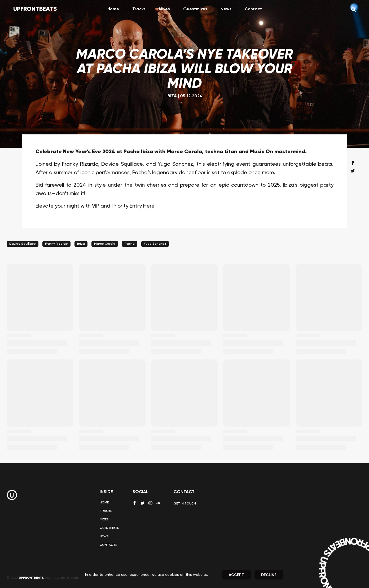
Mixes (164, 9)
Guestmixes (195, 9)
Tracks (139, 9)
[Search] (353, 9)
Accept (236, 575)
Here (150, 206)
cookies (172, 575)
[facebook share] (353, 163)
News (226, 9)
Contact (253, 9)
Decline (269, 575)
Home (113, 9)
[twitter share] (353, 171)
